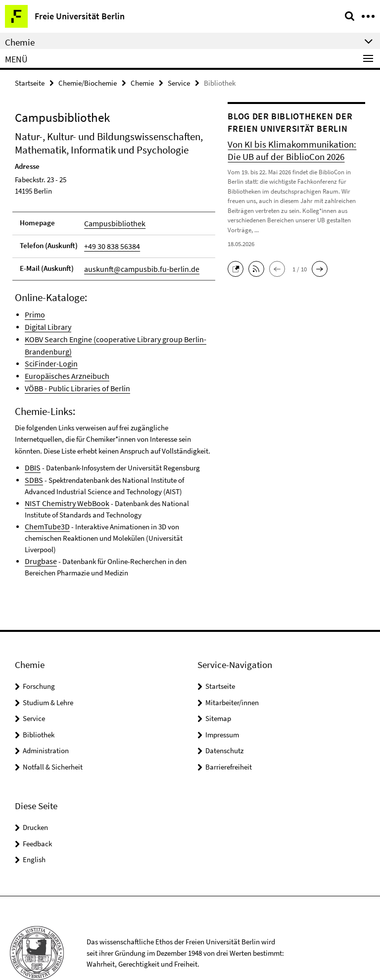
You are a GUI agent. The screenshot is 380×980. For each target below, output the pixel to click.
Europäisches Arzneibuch (63, 365)
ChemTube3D (45, 509)
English (34, 830)
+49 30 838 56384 (109, 243)
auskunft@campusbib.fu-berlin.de (137, 265)
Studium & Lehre (48, 673)
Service (179, 82)
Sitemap (218, 689)
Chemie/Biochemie (88, 82)
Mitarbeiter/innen (232, 673)
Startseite (30, 82)
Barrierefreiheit (229, 737)
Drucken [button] (35, 798)
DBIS (32, 454)
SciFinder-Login (49, 354)
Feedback (37, 814)
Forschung (39, 656)
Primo (34, 310)
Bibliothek (39, 705)
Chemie (142, 82)
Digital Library (47, 321)
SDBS (33, 465)
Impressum (222, 705)
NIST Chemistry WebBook (64, 487)
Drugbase (39, 532)
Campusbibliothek (112, 222)
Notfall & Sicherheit (53, 737)
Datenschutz (224, 721)
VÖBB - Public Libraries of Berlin (74, 377)
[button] (238, 267)
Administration (46, 721)
